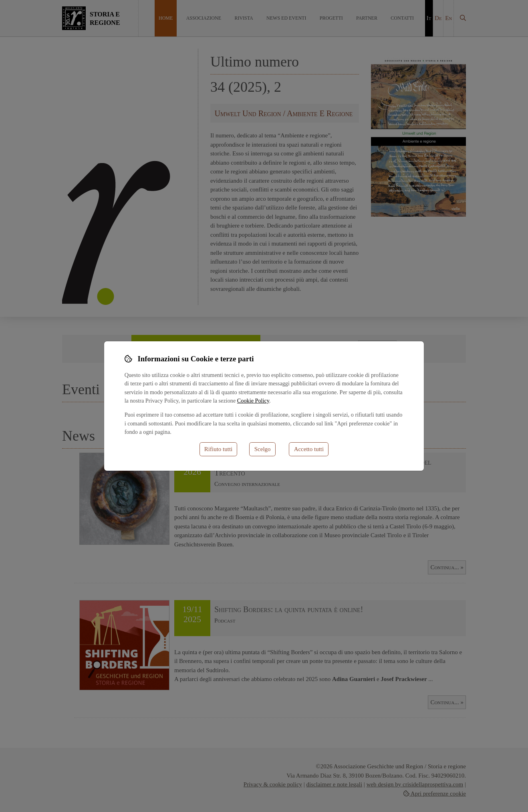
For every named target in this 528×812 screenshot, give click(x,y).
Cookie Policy (253, 401)
